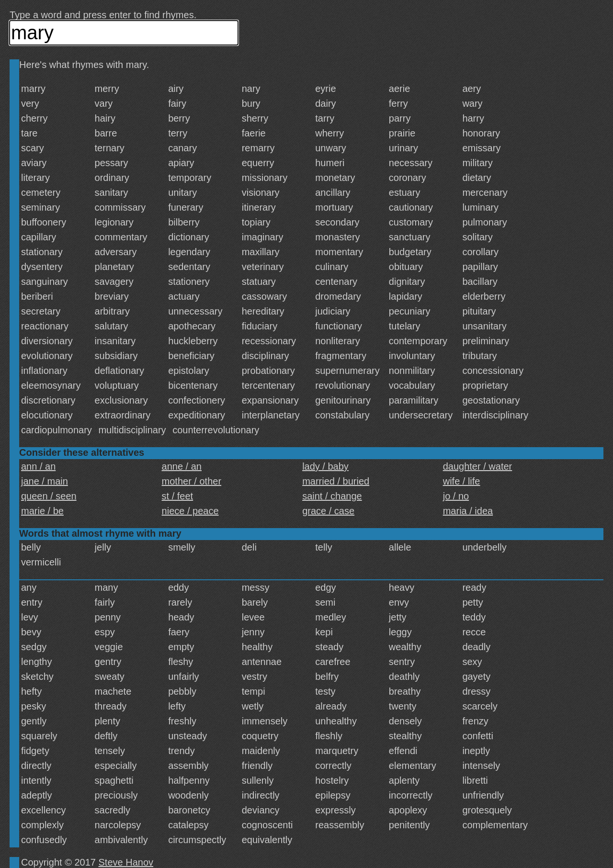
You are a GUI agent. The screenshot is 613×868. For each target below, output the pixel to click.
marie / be (42, 511)
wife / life (462, 481)
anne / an (182, 466)
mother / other (192, 481)
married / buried (336, 481)
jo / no (456, 496)
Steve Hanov (126, 862)
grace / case (328, 511)
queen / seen (49, 496)
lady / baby (325, 466)
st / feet (178, 496)
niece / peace (190, 511)
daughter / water (478, 466)
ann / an (38, 466)
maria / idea (468, 511)
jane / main (45, 481)
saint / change (332, 496)
